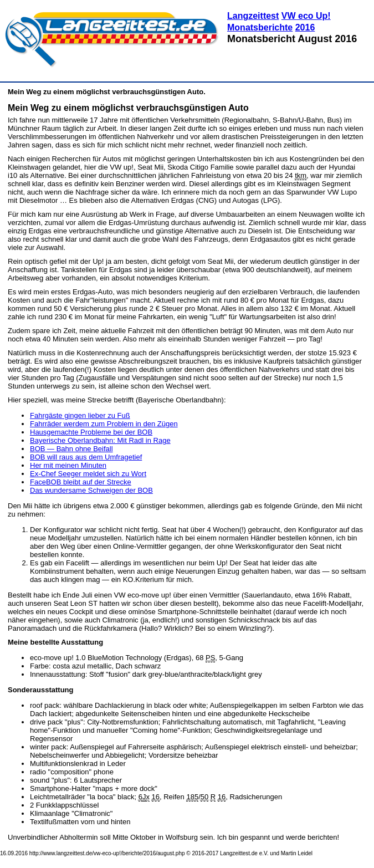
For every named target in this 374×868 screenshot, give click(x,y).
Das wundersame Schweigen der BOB (91, 490)
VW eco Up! (306, 16)
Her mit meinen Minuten (68, 465)
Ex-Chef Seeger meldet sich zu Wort (88, 474)
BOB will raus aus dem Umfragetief (86, 457)
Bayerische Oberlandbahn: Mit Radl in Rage (100, 440)
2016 (305, 27)
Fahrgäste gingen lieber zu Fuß (80, 415)
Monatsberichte (260, 27)
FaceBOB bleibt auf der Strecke (81, 482)
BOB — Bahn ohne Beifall (71, 449)
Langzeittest (253, 16)
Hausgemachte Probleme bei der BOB (91, 432)
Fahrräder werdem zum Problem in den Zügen (104, 424)
